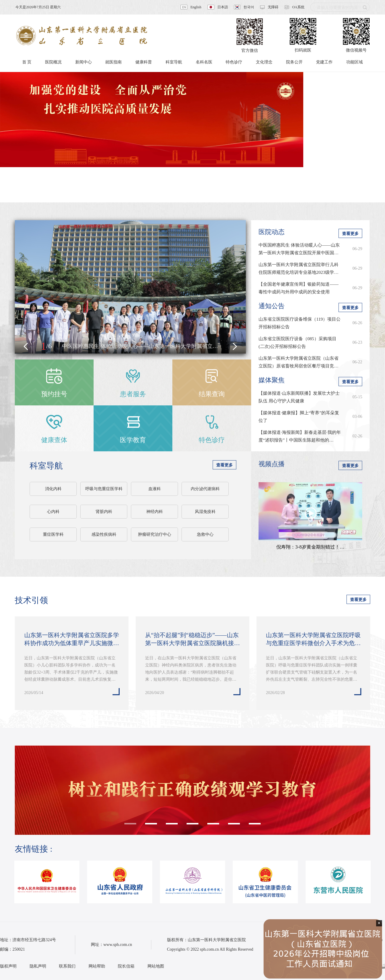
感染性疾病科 (104, 534)
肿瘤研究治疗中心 (155, 534)
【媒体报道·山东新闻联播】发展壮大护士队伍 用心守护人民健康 (299, 397)
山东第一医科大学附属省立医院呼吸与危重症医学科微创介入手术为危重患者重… (313, 640)
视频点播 (272, 464)
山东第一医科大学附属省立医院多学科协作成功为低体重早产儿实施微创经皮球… (72, 640)
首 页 (27, 62)
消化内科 (53, 489)
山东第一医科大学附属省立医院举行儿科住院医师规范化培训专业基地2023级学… (299, 268)
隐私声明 (38, 966)
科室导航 (46, 466)
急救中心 (205, 534)
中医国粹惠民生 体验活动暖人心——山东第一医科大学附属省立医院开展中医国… (299, 249)
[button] (26, 346)
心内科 (53, 512)
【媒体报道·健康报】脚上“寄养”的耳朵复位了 (299, 417)
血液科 (155, 489)
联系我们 (67, 966)
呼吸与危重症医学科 (104, 489)
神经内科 (155, 512)
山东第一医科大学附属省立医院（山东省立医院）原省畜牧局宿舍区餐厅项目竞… (299, 362)
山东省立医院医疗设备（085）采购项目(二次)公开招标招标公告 (297, 343)
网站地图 (156, 966)
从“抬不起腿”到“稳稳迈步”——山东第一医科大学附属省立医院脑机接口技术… (192, 640)
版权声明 (8, 966)
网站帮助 (97, 966)
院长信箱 (126, 966)
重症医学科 (53, 534)
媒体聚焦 (272, 380)
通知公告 (272, 306)
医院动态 (272, 232)
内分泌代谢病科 (205, 489)
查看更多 (224, 465)
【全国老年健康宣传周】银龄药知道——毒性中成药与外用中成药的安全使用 (299, 288)
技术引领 (31, 600)
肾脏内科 (104, 512)
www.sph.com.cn (118, 945)
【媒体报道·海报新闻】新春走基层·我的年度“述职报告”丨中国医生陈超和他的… (300, 436)
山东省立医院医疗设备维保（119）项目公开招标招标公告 (300, 323)
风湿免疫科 (205, 512)
